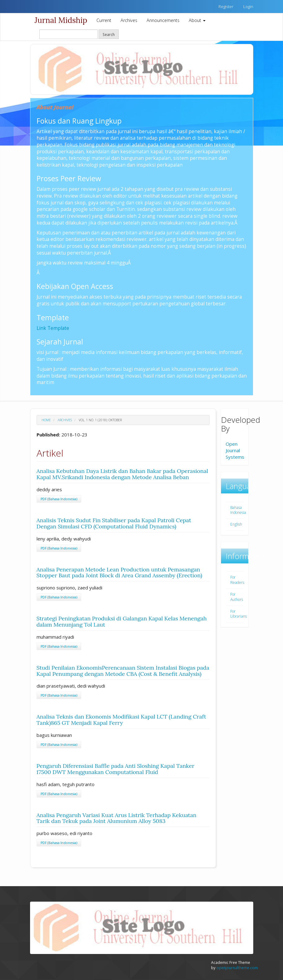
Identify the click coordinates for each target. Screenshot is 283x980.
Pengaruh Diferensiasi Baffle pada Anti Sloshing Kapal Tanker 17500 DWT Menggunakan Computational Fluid (115, 769)
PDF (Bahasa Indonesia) (59, 499)
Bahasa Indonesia (238, 510)
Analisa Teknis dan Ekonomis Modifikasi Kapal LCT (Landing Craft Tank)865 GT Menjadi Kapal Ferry (121, 720)
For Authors (237, 597)
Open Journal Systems (235, 450)
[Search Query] (69, 34)
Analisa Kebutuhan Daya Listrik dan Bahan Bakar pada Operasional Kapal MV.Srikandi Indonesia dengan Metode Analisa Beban (122, 474)
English (236, 524)
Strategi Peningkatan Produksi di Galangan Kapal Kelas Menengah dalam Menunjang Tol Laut (122, 621)
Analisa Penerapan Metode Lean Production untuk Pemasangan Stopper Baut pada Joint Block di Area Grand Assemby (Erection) (119, 573)
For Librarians (239, 614)
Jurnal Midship (61, 20)
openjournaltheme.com (237, 968)
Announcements (163, 20)
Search (109, 34)
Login (248, 7)
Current (104, 20)
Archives (129, 20)
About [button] (197, 20)
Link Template (53, 328)
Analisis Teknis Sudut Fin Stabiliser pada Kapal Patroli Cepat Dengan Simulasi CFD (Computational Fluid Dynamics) (114, 523)
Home (46, 420)
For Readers (237, 580)
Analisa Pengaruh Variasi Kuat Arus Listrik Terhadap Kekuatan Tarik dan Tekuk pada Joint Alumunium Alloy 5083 (117, 818)
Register (226, 7)
